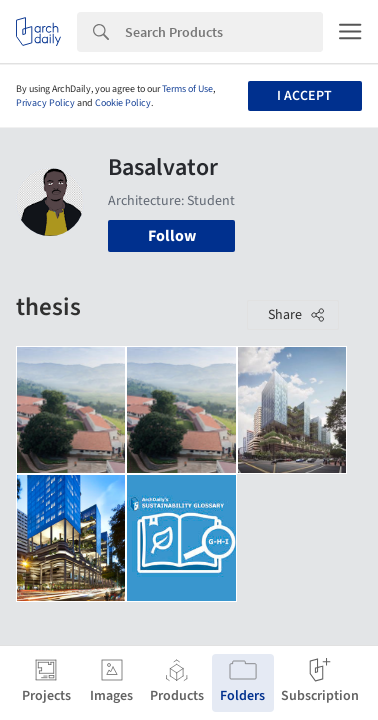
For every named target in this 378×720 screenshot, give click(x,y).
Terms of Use (187, 89)
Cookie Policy (123, 103)
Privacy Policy (45, 103)
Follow (172, 236)
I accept (304, 96)
